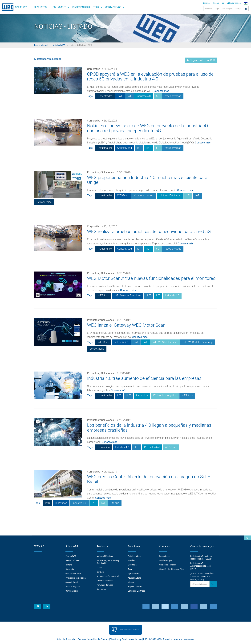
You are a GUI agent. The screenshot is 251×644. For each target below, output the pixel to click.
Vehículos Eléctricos (137, 591)
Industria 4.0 (144, 96)
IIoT (120, 96)
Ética (96, 7)
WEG (7, 7)
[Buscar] (246, 9)
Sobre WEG (21, 7)
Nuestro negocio (73, 587)
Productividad (152, 447)
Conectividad (105, 96)
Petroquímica (44, 202)
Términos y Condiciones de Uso (126, 639)
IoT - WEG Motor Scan (165, 342)
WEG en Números (73, 560)
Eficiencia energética (165, 395)
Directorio (70, 569)
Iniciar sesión (234, 3)
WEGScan (123, 195)
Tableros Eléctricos (105, 581)
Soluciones (59, 7)
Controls (100, 572)
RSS (145, 639)
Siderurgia (132, 565)
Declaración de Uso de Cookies (93, 639)
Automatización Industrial (108, 576)
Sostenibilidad (72, 582)
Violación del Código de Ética (172, 569)
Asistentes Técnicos (168, 565)
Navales (131, 560)
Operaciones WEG (73, 574)
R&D (47, 503)
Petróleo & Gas (134, 556)
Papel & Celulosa (135, 587)
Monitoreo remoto (144, 195)
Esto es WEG (71, 556)
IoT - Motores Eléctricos (128, 295)
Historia (69, 565)
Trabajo (216, 3)
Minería (131, 582)
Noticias (206, 3)
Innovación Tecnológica (76, 578)
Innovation (142, 395)
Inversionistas (81, 7)
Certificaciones (72, 591)
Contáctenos (113, 7)
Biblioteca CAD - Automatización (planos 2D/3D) (200, 566)
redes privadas (173, 96)
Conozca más (161, 91)
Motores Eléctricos (170, 195)
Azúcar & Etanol (135, 578)
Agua (130, 569)
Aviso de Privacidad (66, 639)
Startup (115, 503)
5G (158, 96)
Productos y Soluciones (100, 172)
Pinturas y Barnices (105, 585)
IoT (129, 96)
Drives (99, 568)
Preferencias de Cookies (128, 630)
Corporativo (94, 69)
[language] (247, 3)
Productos (40, 7)
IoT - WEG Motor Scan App (198, 342)
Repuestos (101, 589)
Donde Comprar (166, 560)
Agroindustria (134, 574)
